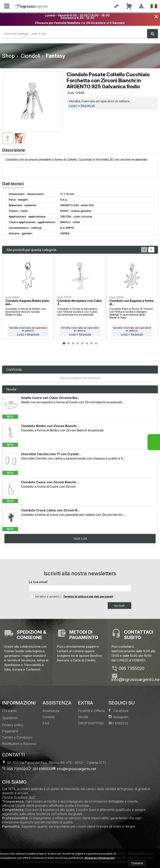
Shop (8, 56)
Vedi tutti (80, 538)
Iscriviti (119, 606)
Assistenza (51, 711)
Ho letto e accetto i (46, 596)
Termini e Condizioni (17, 737)
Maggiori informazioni (100, 858)
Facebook (119, 711)
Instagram (118, 717)
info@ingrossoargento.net (74, 769)
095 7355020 (132, 668)
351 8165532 (118, 723)
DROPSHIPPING (91, 723)
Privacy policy (13, 725)
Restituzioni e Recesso (19, 744)
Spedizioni (10, 718)
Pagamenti (10, 731)
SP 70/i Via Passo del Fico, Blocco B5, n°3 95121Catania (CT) (54, 762)
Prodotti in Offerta (91, 711)
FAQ (46, 723)
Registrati (88, 106)
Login (73, 106)
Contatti (48, 717)
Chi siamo (9, 711)
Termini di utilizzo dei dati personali (88, 596)
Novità (83, 717)
